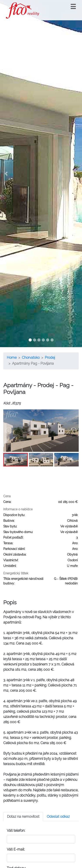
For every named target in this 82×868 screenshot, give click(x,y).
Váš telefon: (16, 831)
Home (12, 358)
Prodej (50, 358)
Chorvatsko (31, 358)
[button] (6, 174)
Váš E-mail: (16, 849)
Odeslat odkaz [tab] (58, 817)
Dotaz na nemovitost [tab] (23, 817)
